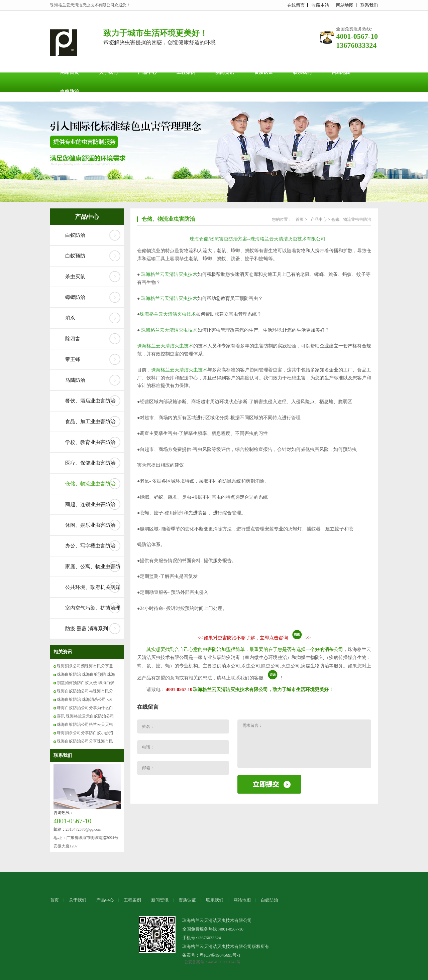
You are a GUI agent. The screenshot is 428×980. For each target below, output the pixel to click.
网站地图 (345, 5)
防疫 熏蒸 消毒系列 (87, 629)
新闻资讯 (225, 72)
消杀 (70, 318)
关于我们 (108, 72)
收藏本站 (320, 5)
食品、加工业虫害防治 (90, 422)
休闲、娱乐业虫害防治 (90, 525)
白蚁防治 (70, 92)
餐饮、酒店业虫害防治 (90, 401)
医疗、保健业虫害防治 (90, 463)
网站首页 (70, 72)
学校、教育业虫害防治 (90, 442)
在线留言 (296, 5)
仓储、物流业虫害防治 (90, 484)
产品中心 (147, 72)
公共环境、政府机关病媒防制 (93, 591)
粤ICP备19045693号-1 (220, 955)
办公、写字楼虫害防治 (90, 546)
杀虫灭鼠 (75, 277)
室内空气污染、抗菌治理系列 (93, 612)
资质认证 (263, 72)
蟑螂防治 (75, 297)
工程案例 (186, 72)
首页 (300, 219)
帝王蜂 (73, 359)
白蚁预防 (75, 256)
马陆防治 (75, 380)
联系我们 (369, 5)
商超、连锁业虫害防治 (90, 504)
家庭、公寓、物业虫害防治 (93, 570)
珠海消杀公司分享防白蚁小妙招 (85, 733)
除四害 (73, 339)
